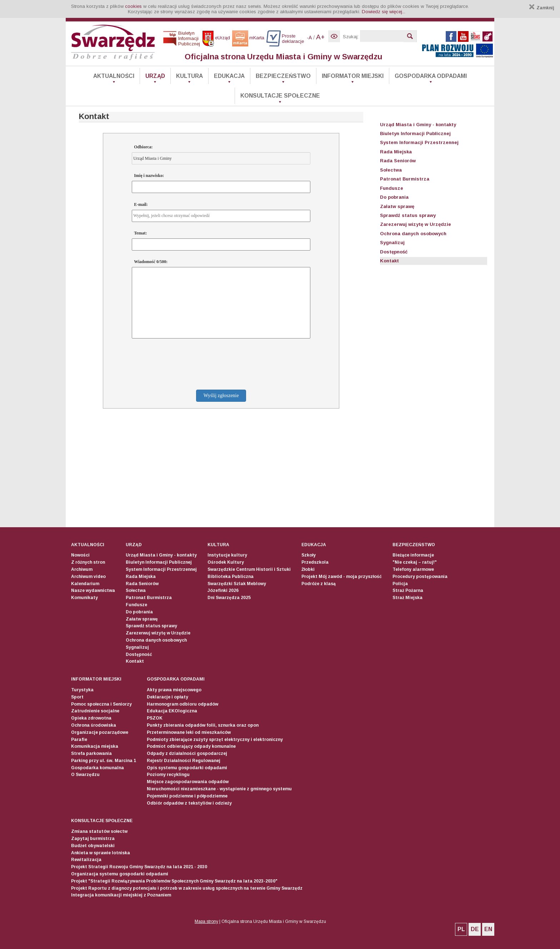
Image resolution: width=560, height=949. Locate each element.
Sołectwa (391, 170)
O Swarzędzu (85, 775)
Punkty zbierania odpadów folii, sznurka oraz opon (203, 725)
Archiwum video (88, 577)
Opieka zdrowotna (91, 718)
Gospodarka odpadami (431, 76)
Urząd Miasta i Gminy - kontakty (418, 125)
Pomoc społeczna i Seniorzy (101, 704)
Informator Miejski (353, 76)
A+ (320, 37)
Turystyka (82, 690)
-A (309, 38)
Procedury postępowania (420, 577)
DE (475, 929)
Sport (77, 697)
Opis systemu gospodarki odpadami (187, 768)
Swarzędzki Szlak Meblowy (237, 584)
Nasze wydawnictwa (93, 590)
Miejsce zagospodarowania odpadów (188, 782)
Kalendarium (85, 584)
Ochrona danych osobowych (413, 234)
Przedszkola (315, 562)
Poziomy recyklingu (168, 775)
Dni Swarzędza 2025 (229, 598)
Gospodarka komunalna (97, 768)
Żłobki (308, 569)
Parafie (79, 740)
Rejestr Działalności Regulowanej (184, 761)
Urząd (155, 76)
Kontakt (389, 261)
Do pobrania (394, 197)
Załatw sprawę (397, 206)
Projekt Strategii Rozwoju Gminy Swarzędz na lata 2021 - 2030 (139, 867)
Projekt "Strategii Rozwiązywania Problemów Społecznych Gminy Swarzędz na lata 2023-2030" (174, 881)
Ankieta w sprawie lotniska (101, 853)
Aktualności (114, 76)
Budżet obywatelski (93, 846)
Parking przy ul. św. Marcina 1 (104, 761)
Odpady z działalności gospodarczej (187, 753)
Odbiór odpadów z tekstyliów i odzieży (189, 803)
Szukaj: (351, 37)
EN (488, 929)
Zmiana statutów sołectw (99, 831)
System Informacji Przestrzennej (419, 142)
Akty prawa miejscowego (174, 690)
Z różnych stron (88, 562)
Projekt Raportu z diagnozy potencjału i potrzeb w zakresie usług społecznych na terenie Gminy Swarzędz (187, 888)
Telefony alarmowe (413, 569)
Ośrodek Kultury (226, 562)
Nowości (80, 555)
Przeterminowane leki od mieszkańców (189, 732)
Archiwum (82, 569)
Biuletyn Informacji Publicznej (415, 134)
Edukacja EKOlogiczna (172, 711)
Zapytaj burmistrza (93, 839)
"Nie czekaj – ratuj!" (415, 562)
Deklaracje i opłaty (167, 697)
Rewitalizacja (86, 860)
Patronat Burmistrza (405, 179)
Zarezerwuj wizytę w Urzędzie (416, 224)
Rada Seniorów (398, 161)
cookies (133, 6)
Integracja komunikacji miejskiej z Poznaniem (121, 895)
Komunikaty (84, 598)
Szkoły (309, 555)
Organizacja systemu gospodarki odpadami (120, 874)
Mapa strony (206, 921)
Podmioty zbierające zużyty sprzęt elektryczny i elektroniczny (215, 740)
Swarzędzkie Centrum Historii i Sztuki (249, 569)
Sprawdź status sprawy (408, 215)
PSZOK (155, 718)
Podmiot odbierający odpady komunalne (191, 746)
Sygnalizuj (392, 243)
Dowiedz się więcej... (384, 12)
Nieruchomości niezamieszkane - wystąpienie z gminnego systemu (219, 789)
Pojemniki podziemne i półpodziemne (187, 796)
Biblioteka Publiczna (231, 577)
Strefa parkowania (91, 753)
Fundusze (392, 188)
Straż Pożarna (408, 590)
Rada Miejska (396, 152)
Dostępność (394, 252)
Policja (400, 584)
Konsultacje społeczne (280, 96)
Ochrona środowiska (94, 725)
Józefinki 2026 (223, 590)
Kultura (189, 76)
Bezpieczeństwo (283, 76)
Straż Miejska (407, 598)
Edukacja (229, 76)
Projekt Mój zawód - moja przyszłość (342, 577)
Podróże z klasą (319, 584)
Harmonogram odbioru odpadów (182, 704)
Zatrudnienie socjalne (95, 711)
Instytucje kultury (227, 555)
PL (461, 929)
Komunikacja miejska (95, 746)
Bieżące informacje (413, 555)
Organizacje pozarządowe (100, 732)
